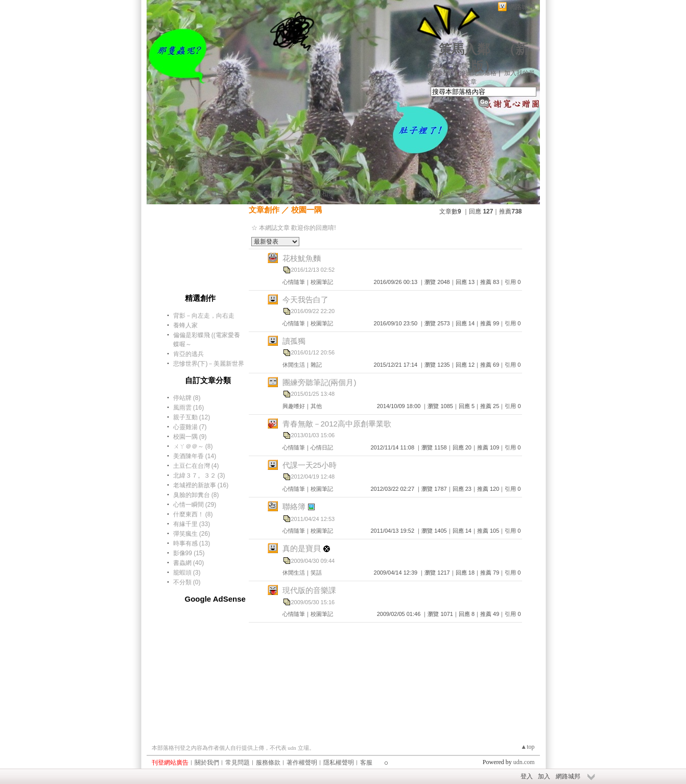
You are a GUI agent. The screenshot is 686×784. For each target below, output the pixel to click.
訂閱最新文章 (458, 82)
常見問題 (238, 763)
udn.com (524, 762)
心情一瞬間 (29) (195, 505)
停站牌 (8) (187, 398)
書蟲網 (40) (189, 563)
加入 (544, 776)
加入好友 (440, 73)
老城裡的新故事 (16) (201, 485)
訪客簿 (377, 193)
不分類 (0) (187, 582)
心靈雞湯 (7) (190, 427)
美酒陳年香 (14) (195, 456)
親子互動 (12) (192, 417)
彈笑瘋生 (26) (192, 534)
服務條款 (268, 763)
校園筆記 (322, 282)
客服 (366, 763)
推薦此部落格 (478, 73)
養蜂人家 (185, 325)
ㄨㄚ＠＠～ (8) (193, 446)
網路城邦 (522, 7)
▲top (527, 747)
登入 (527, 776)
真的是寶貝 (302, 548)
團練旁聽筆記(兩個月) (320, 382)
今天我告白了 (305, 300)
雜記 (316, 365)
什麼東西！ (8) (193, 514)
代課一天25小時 (310, 465)
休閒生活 (294, 365)
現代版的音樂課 (309, 590)
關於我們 (207, 763)
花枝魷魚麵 (302, 258)
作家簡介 (432, 193)
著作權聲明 (302, 763)
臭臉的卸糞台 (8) (196, 495)
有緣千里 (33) (192, 524)
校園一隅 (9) (190, 437)
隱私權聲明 (339, 763)
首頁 (217, 193)
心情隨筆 (294, 282)
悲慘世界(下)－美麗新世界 (209, 364)
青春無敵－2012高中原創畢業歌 (337, 424)
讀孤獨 (294, 341)
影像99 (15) (189, 553)
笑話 (316, 573)
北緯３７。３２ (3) (199, 476)
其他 (316, 406)
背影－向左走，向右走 (204, 316)
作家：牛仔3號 (447, 65)
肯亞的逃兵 (188, 354)
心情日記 (322, 447)
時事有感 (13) (192, 543)
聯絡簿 (294, 506)
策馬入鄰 (464, 49)
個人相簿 (322, 193)
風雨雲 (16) (189, 408)
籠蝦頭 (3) (187, 573)
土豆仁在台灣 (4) (196, 466)
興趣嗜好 (294, 406)
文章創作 (264, 193)
